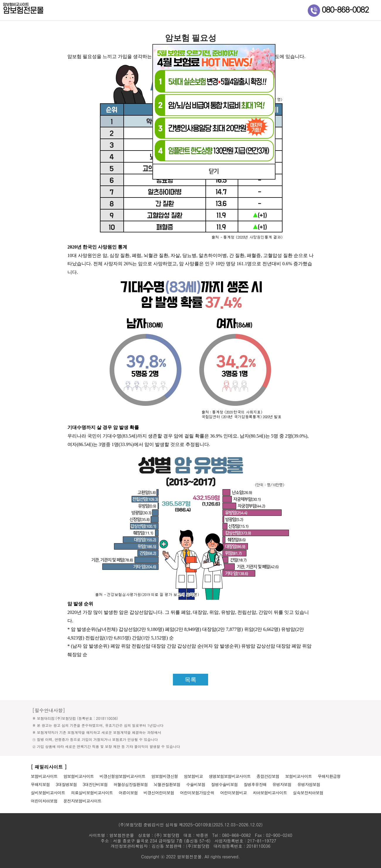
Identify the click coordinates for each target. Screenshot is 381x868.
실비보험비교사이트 (48, 793)
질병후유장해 (255, 784)
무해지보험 (40, 784)
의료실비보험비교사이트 (92, 793)
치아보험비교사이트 (270, 793)
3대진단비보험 (95, 784)
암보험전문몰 (41, 9)
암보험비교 (193, 776)
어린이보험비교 (233, 793)
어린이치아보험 (44, 801)
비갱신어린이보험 (159, 793)
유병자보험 (282, 784)
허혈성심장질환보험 (131, 784)
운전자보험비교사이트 (82, 801)
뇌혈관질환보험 (167, 784)
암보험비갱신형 (165, 776)
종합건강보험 (268, 776)
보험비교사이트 (44, 776)
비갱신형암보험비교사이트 (123, 776)
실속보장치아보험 (308, 793)
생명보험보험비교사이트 (230, 776)
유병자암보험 (309, 784)
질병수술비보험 (224, 784)
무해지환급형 (329, 776)
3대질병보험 (66, 784)
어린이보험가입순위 (197, 793)
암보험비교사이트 (79, 776)
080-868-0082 (338, 10)
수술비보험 (196, 784)
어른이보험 (128, 793)
